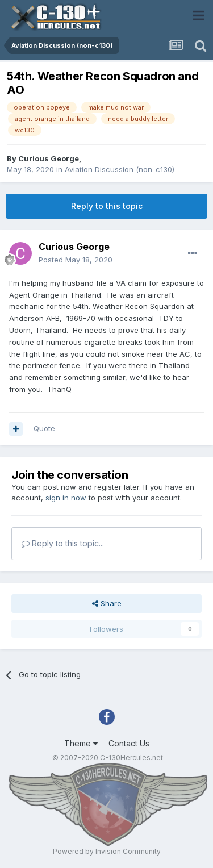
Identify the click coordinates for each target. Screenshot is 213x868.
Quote (44, 428)
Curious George (49, 158)
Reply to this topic (107, 206)
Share (107, 603)
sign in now (66, 498)
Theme (81, 743)
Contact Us (129, 743)
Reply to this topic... (63, 543)
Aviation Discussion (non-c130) (120, 169)
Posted (76, 260)
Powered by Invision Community (107, 851)
